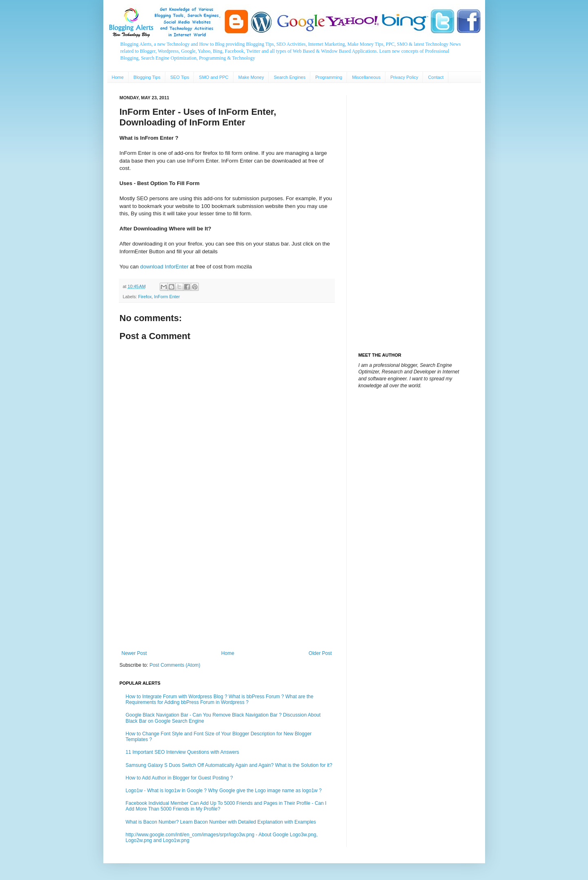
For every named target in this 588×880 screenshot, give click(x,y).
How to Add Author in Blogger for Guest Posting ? (179, 778)
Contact (436, 77)
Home (118, 77)
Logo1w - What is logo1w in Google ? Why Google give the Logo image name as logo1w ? (224, 791)
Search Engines (290, 77)
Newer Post (134, 653)
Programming (329, 77)
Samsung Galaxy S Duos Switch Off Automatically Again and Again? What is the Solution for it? (229, 765)
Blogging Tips (147, 77)
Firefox (145, 297)
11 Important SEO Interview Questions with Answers (183, 752)
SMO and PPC (214, 77)
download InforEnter (164, 267)
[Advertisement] (227, 583)
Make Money (251, 77)
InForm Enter (167, 297)
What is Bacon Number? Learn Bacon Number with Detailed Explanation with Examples (221, 822)
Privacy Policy (404, 77)
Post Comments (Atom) (175, 665)
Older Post (320, 653)
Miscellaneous (366, 77)
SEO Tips (180, 77)
